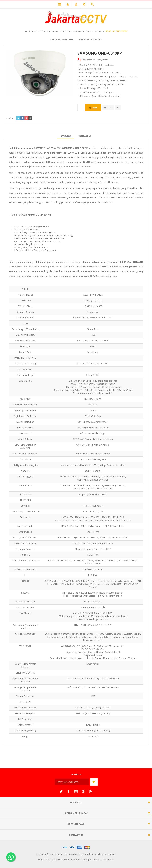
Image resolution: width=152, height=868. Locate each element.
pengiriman (103, 60)
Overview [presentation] (66, 136)
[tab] (66, 136)
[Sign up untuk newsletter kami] (72, 782)
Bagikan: (10, 118)
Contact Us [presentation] (85, 136)
